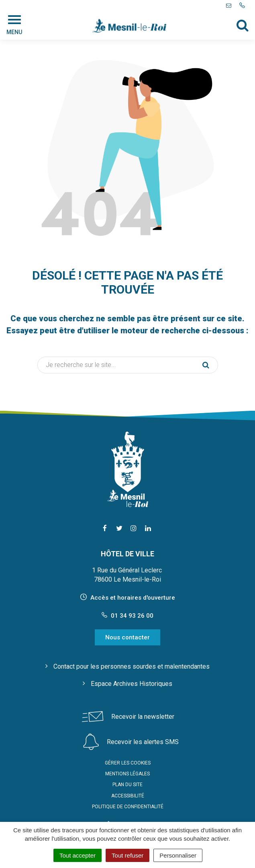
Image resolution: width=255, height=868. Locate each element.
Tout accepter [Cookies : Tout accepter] (78, 855)
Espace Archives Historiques (132, 684)
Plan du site (127, 785)
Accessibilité (128, 796)
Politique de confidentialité (128, 807)
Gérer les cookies (128, 763)
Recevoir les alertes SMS (143, 742)
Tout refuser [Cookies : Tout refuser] (127, 855)
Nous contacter (127, 637)
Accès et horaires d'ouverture (133, 598)
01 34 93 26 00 (127, 616)
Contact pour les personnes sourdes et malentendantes (132, 666)
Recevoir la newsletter (143, 717)
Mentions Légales (127, 774)
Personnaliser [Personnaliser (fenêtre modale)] (178, 855)
